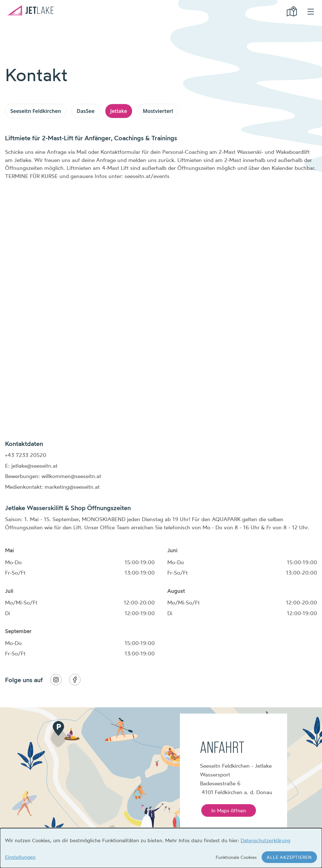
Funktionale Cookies (236, 857)
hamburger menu (311, 12)
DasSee (86, 111)
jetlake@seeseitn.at (34, 466)
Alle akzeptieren (289, 857)
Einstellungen (20, 857)
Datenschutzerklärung (265, 840)
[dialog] (161, 848)
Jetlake (119, 111)
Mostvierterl (158, 111)
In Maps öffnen (229, 810)
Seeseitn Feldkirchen (36, 111)
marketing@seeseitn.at (72, 487)
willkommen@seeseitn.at (71, 476)
